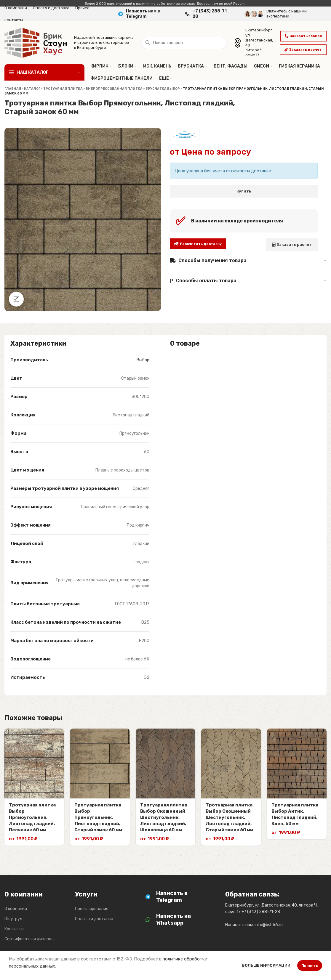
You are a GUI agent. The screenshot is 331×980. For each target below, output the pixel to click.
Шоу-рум (13, 919)
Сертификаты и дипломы (29, 939)
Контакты (14, 929)
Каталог (32, 89)
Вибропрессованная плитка (114, 89)
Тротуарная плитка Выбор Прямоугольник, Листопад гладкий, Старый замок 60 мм (98, 817)
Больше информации (267, 965)
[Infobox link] (149, 14)
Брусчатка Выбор (163, 89)
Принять (310, 965)
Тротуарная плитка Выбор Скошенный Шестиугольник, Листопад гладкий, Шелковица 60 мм (164, 817)
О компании (16, 909)
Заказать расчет (303, 49)
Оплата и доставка (94, 919)
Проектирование (92, 909)
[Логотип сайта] (36, 42)
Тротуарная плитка (63, 89)
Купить (244, 191)
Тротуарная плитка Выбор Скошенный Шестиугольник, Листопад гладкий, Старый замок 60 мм (230, 817)
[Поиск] (184, 43)
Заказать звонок (303, 36)
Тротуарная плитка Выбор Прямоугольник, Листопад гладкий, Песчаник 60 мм (32, 817)
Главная (13, 89)
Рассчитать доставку (198, 244)
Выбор (143, 360)
